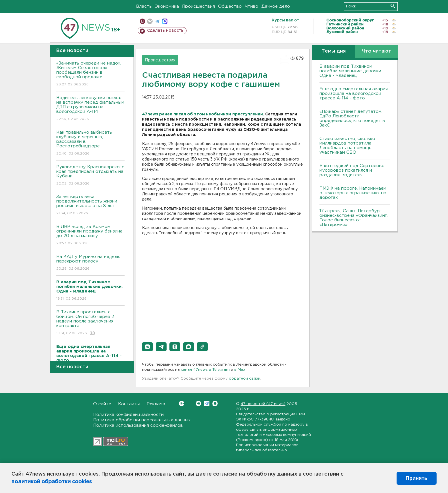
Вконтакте (182, 403)
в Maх (240, 370)
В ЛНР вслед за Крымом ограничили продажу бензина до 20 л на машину (90, 235)
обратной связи (245, 379)
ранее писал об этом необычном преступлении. (212, 114)
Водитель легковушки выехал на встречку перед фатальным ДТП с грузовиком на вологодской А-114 (90, 109)
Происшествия (198, 6)
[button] (147, 347)
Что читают (376, 51)
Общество (230, 6)
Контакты (129, 404)
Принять (417, 478)
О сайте (102, 404)
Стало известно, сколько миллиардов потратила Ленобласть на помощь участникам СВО (347, 146)
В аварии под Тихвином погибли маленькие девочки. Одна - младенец (351, 71)
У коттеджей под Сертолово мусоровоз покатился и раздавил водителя (352, 170)
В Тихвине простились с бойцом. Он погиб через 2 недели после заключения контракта (90, 323)
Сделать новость (165, 31)
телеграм (157, 21)
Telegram (207, 403)
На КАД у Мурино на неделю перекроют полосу (90, 263)
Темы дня (334, 51)
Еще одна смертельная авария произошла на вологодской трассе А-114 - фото (354, 94)
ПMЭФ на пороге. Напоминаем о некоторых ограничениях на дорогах (353, 193)
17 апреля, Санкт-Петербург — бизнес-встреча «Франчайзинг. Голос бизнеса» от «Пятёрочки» (354, 218)
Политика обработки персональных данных (142, 420)
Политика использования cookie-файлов (138, 425)
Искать (393, 6)
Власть (144, 6)
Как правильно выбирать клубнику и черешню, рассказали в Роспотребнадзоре (90, 143)
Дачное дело (276, 6)
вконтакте (150, 21)
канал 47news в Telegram (205, 370)
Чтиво (252, 6)
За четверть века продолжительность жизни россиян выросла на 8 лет (90, 205)
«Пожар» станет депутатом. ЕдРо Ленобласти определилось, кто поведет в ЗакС (352, 118)
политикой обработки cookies (52, 482)
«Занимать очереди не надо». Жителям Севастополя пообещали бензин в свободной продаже (90, 74)
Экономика (167, 6)
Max (215, 403)
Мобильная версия (142, 21)
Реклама (156, 404)
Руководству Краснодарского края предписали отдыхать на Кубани (90, 176)
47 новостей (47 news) (263, 404)
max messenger (165, 21)
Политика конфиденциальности (128, 415)
